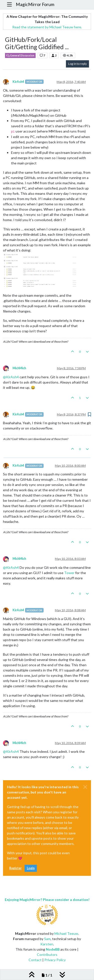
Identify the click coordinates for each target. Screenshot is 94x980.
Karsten (47, 944)
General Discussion (20, 55)
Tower (69, 573)
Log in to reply (77, 64)
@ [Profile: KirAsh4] (11, 377)
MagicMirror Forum (35, 4)
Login (31, 868)
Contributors (47, 955)
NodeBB (53, 949)
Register (15, 868)
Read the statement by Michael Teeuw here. (47, 27)
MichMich (19, 368)
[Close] (85, 787)
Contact (35, 960)
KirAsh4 (18, 82)
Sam (47, 939)
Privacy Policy (55, 960)
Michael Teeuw (66, 933)
